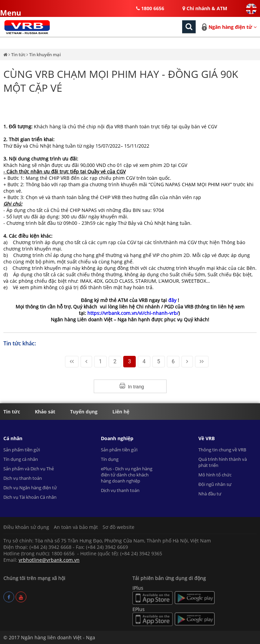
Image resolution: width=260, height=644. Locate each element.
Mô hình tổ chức (215, 475)
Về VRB (207, 438)
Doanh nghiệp (117, 438)
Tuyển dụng (84, 412)
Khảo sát (45, 412)
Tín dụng (110, 459)
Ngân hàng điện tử (233, 27)
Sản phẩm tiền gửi (22, 450)
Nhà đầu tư (210, 494)
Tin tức (19, 55)
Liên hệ (121, 412)
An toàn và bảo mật (76, 527)
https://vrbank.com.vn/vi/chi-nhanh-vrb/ (133, 313)
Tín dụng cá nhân (21, 459)
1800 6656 (150, 8)
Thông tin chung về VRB (222, 450)
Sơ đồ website (118, 527)
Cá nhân (13, 438)
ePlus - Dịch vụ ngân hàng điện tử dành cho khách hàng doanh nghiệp (127, 475)
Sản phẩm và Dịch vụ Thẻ (29, 469)
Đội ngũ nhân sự (215, 484)
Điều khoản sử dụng (26, 527)
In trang (136, 387)
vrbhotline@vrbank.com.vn (49, 560)
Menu (6, 10)
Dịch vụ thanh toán (23, 478)
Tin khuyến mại (45, 55)
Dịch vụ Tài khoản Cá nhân (30, 497)
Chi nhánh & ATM (205, 8)
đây (173, 300)
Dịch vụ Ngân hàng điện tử (30, 488)
